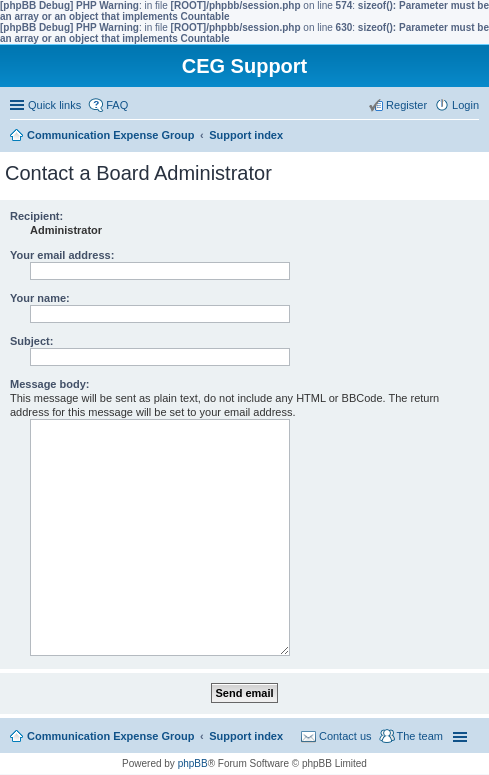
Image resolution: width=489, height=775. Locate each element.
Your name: (40, 298)
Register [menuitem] (406, 105)
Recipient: (36, 216)
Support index (246, 736)
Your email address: (62, 255)
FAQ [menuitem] (117, 105)
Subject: (31, 341)
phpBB (193, 763)
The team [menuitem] (420, 736)
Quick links (54, 105)
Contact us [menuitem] (345, 736)
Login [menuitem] (465, 105)
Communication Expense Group (110, 736)
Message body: (49, 384)
